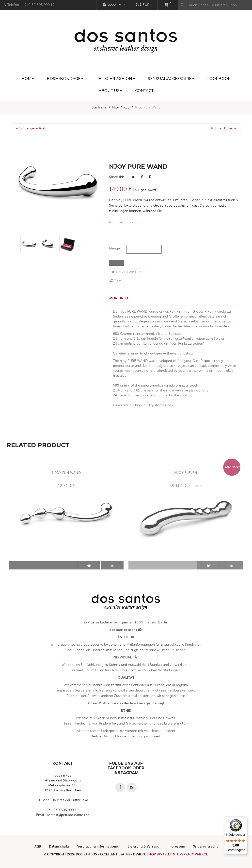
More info (119, 298)
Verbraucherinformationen (98, 846)
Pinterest (150, 177)
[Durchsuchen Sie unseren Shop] (215, 5)
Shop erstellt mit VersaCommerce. (178, 854)
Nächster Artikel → (223, 128)
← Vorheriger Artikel (30, 128)
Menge (114, 248)
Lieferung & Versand (144, 846)
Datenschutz (59, 846)
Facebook (142, 177)
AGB (38, 846)
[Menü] (244, 819)
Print (116, 281)
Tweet (133, 177)
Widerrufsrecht (205, 846)
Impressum (176, 846)
